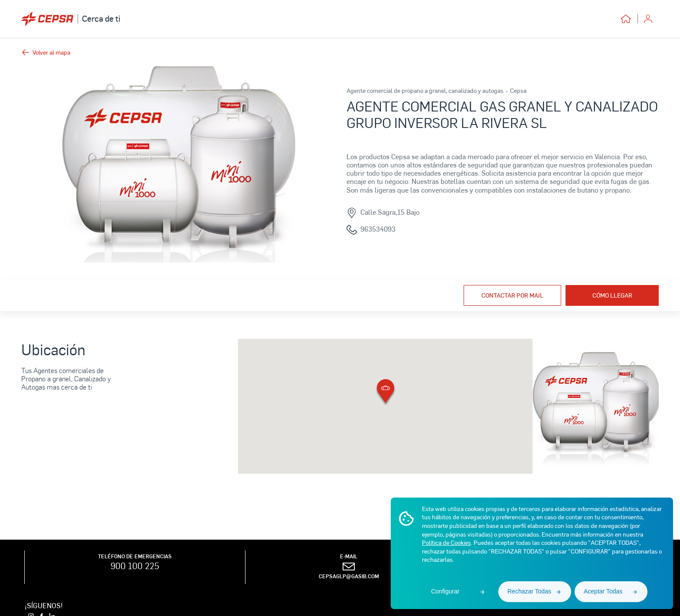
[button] (386, 393)
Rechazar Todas (529, 591)
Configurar (445, 591)
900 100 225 (135, 566)
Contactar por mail (512, 295)
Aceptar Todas (603, 591)
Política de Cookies (446, 542)
